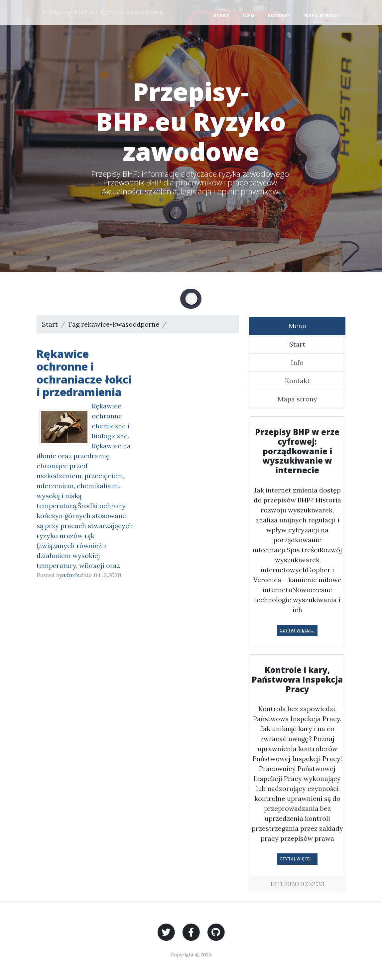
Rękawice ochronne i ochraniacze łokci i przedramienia (84, 373)
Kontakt (279, 15)
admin (71, 575)
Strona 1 (182, 324)
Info (249, 15)
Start (221, 15)
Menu (297, 326)
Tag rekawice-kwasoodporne (114, 324)
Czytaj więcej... (297, 630)
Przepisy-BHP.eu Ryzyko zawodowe (104, 12)
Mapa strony (322, 15)
